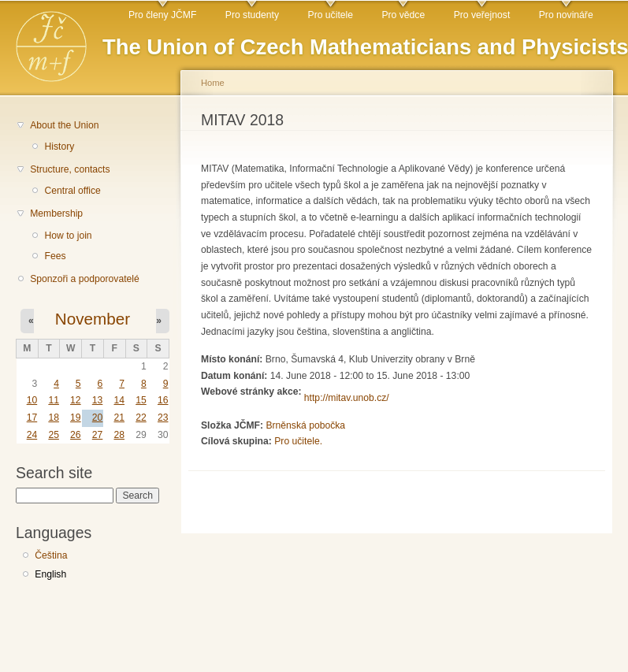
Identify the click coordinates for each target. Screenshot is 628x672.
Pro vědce (403, 15)
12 (76, 400)
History (59, 147)
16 (163, 400)
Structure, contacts (70, 169)
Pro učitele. (298, 441)
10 (32, 400)
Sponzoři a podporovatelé (85, 279)
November (93, 319)
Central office (72, 191)
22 (141, 418)
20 (98, 418)
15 (141, 400)
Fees (55, 256)
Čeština (51, 555)
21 (119, 418)
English (50, 574)
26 (76, 435)
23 (163, 418)
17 (32, 418)
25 (54, 435)
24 (32, 435)
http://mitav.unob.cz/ (347, 398)
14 (119, 400)
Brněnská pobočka (305, 425)
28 (119, 435)
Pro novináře (566, 15)
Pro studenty (252, 15)
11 (54, 400)
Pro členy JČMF (162, 15)
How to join (68, 236)
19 (76, 418)
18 (54, 418)
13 (98, 400)
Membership (56, 213)
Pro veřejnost (482, 15)
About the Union (64, 125)
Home (213, 83)
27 (98, 435)
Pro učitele (331, 15)
